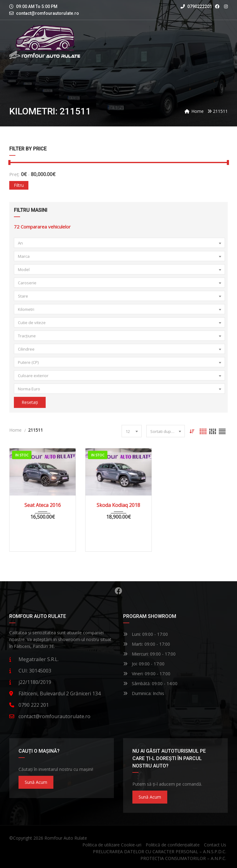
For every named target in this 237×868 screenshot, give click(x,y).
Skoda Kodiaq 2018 (118, 505)
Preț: (14, 174)
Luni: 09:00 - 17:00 (146, 634)
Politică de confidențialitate (173, 845)
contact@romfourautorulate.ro (48, 13)
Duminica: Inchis (144, 693)
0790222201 (196, 6)
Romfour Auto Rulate (66, 838)
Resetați (30, 402)
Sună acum (36, 782)
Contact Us (215, 845)
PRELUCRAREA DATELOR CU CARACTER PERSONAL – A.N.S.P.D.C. (160, 852)
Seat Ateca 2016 (43, 505)
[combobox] (119, 243)
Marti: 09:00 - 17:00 (147, 644)
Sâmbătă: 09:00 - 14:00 (150, 683)
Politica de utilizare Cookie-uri (112, 845)
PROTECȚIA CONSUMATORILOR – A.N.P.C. (183, 858)
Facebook (118, 591)
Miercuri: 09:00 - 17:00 (149, 654)
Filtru (19, 185)
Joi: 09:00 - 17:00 (144, 664)
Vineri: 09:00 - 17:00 (147, 674)
